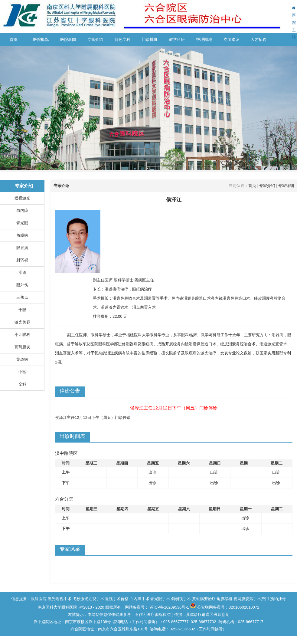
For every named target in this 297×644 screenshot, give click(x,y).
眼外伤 (22, 285)
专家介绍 (95, 39)
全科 (22, 384)
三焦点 (22, 297)
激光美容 (22, 322)
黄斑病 (22, 359)
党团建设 (231, 39)
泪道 (22, 273)
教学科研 (177, 39)
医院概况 (41, 39)
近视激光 (22, 198)
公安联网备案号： (228, 607)
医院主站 (294, 23)
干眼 (22, 310)
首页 (14, 39)
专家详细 (286, 186)
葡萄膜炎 (22, 347)
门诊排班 (150, 39)
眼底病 (22, 248)
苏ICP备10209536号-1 (169, 607)
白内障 (22, 210)
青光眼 (22, 223)
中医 (22, 372)
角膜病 (22, 235)
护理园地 (204, 39)
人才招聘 (259, 39)
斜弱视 (22, 260)
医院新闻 (68, 39)
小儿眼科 (22, 335)
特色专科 (122, 39)
